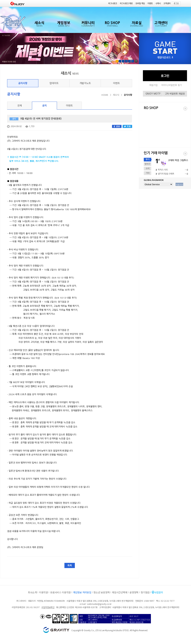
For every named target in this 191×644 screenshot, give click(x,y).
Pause (136, 61)
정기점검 (145, 592)
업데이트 (54, 83)
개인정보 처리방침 (82, 592)
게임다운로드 (165, 58)
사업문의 (159, 592)
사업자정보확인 (48, 607)
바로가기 (179, 185)
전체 (20, 106)
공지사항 (23, 83)
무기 (148, 160)
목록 (70, 565)
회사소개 (32, 592)
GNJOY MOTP (153, 94)
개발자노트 (85, 83)
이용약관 (43, 592)
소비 (148, 169)
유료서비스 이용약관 (60, 592)
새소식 (116, 95)
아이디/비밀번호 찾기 (172, 85)
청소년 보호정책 (101, 592)
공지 (44, 106)
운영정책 (134, 592)
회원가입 (153, 85)
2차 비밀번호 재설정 (175, 94)
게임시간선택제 (120, 592)
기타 (148, 173)
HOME (105, 95)
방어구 (148, 164)
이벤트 (116, 83)
